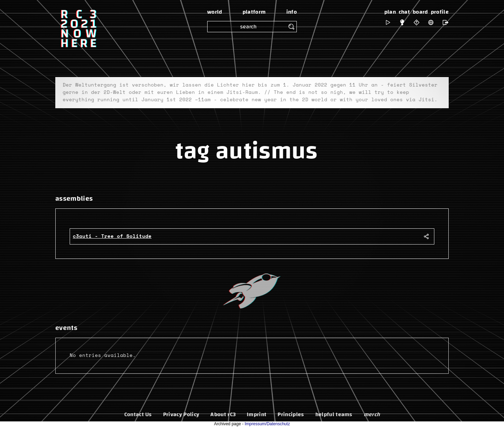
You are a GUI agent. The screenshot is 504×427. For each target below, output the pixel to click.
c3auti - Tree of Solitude (112, 236)
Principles (291, 414)
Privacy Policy (181, 414)
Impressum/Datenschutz (267, 424)
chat (404, 12)
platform (254, 12)
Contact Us (138, 414)
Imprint (257, 414)
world (215, 12)
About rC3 (223, 414)
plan (390, 12)
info (292, 12)
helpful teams (334, 414)
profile (440, 12)
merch (372, 414)
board (420, 12)
